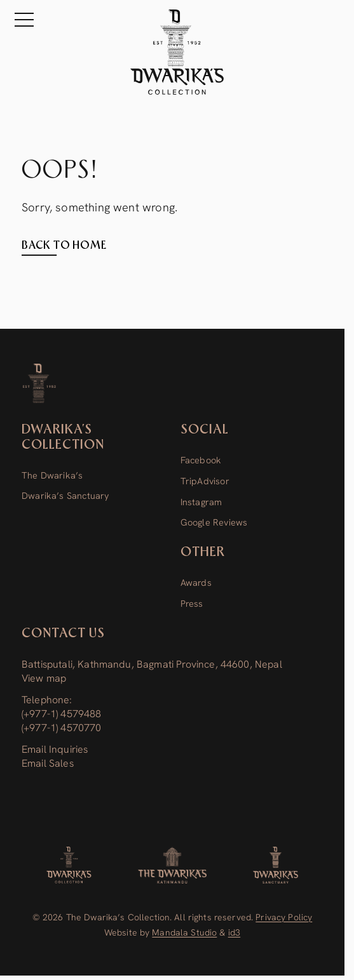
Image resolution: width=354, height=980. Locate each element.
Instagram (201, 502)
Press (192, 604)
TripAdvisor (205, 481)
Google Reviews (214, 522)
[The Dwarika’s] (172, 865)
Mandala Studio (184, 932)
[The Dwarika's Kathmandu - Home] (177, 52)
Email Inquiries (55, 749)
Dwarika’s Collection (63, 437)
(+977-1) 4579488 (62, 714)
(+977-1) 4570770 (62, 728)
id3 (234, 932)
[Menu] (22, 19)
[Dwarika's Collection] (69, 865)
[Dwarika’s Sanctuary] (276, 865)
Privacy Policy (284, 917)
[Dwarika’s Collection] (40, 383)
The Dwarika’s (52, 475)
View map (44, 678)
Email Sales (48, 763)
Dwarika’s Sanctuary (65, 496)
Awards (196, 583)
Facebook (201, 460)
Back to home (64, 246)
